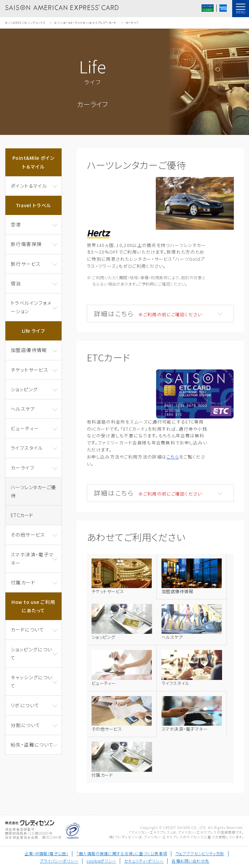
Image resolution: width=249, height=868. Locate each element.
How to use (33, 606)
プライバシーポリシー (59, 861)
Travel (34, 205)
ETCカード (22, 515)
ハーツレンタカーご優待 (33, 491)
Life (34, 331)
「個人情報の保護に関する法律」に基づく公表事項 (122, 853)
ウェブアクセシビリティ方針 (200, 853)
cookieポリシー (101, 861)
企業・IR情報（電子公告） (46, 853)
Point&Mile (33, 162)
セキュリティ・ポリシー (144, 861)
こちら (173, 457)
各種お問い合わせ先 (190, 861)
